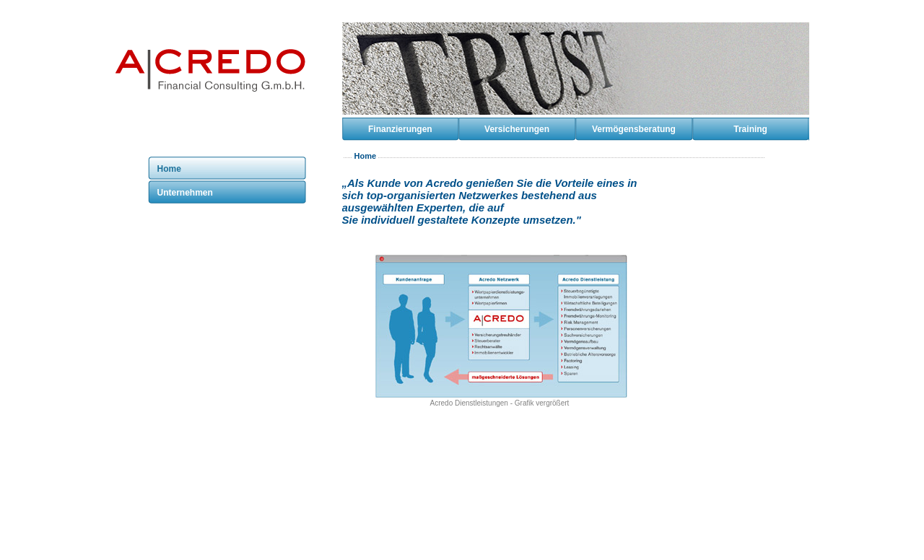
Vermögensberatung (634, 129)
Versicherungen (517, 129)
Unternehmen (185, 193)
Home (169, 169)
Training (750, 129)
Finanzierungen (400, 129)
